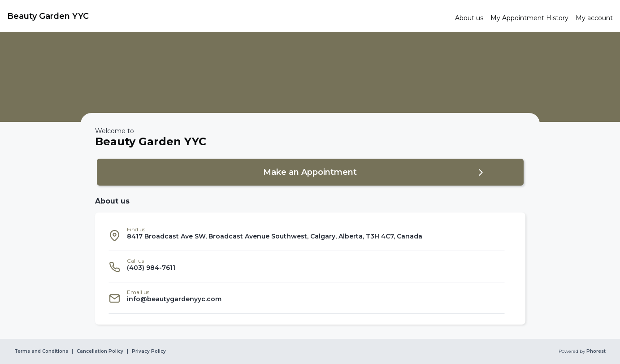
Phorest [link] (595, 351)
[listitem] (307, 235)
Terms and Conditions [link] (41, 351)
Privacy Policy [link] (149, 351)
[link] (228, 16)
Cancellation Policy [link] (100, 351)
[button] (310, 172)
